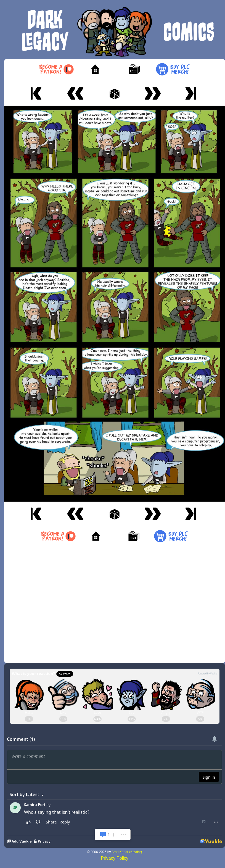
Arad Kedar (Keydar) (127, 852)
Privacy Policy (115, 858)
